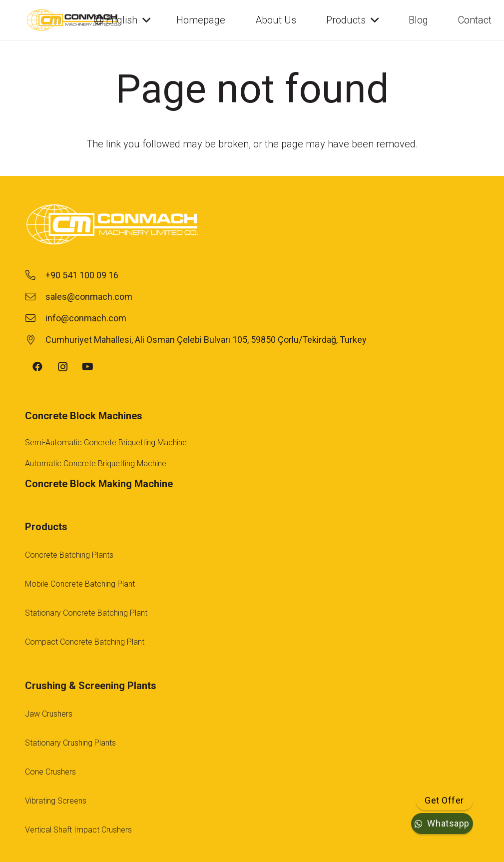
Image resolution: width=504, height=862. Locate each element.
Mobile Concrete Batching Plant (80, 584)
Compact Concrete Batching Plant (85, 642)
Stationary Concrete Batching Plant (86, 613)
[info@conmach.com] (35, 318)
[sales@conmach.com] (35, 297)
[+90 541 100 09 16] (35, 275)
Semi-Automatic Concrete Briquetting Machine (106, 442)
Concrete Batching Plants (69, 555)
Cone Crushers (50, 772)
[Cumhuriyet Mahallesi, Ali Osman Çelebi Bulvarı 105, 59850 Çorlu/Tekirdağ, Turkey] (35, 340)
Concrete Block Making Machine (99, 484)
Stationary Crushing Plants (70, 743)
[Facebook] (37, 367)
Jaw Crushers (49, 714)
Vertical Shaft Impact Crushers (78, 830)
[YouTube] (87, 367)
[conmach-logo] (72, 20)
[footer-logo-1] (252, 226)
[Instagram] (62, 367)
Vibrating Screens (56, 801)
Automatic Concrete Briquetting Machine (96, 463)
